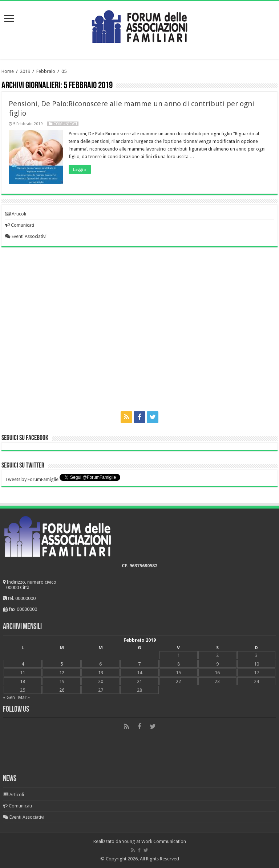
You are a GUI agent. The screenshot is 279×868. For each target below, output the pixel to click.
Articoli (16, 214)
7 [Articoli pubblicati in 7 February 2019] (139, 664)
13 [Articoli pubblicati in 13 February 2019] (101, 673)
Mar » (24, 697)
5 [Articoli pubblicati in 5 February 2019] (62, 664)
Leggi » (80, 169)
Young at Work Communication (154, 841)
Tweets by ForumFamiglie (32, 479)
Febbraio (46, 71)
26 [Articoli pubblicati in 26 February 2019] (62, 690)
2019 (25, 71)
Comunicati (65, 124)
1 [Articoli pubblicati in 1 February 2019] (179, 655)
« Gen (9, 697)
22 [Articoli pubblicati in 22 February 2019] (178, 681)
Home (8, 71)
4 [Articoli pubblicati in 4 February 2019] (23, 664)
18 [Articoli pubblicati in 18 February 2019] (23, 681)
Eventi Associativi (26, 236)
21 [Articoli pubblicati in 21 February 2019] (139, 681)
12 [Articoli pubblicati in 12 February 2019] (62, 673)
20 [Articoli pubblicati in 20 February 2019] (101, 681)
